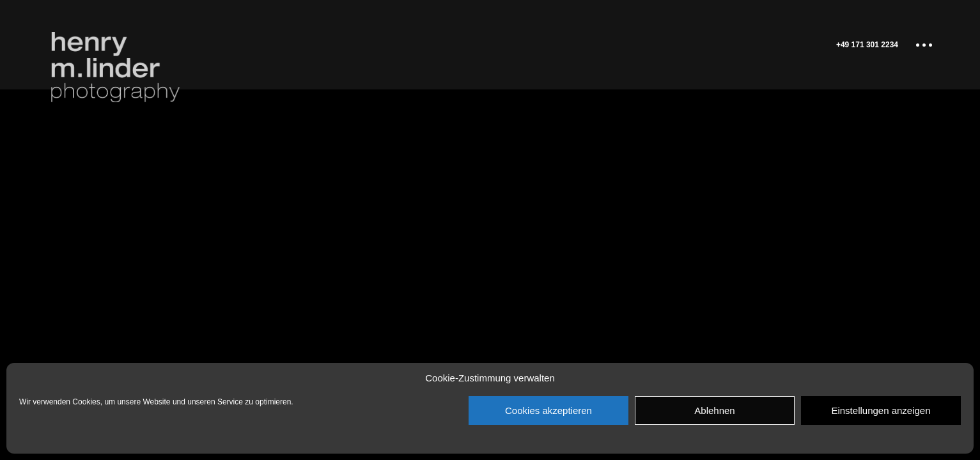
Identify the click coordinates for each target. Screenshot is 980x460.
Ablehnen (714, 410)
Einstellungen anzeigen (881, 410)
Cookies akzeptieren (548, 410)
